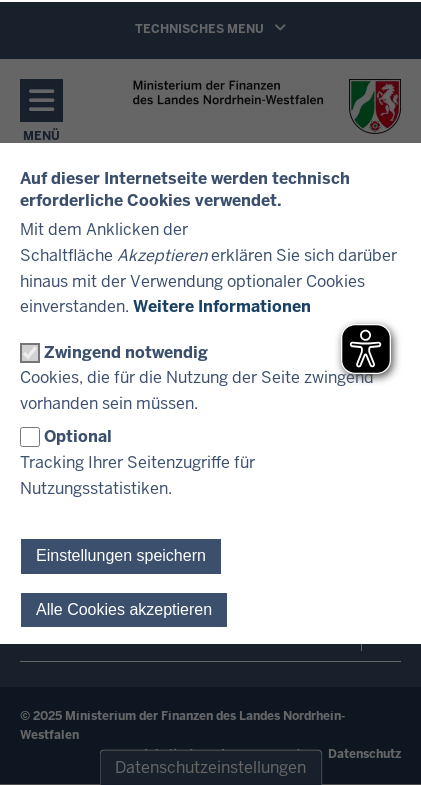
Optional (78, 436)
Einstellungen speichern (121, 555)
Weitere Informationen (222, 306)
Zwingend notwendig (126, 352)
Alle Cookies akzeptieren (124, 609)
